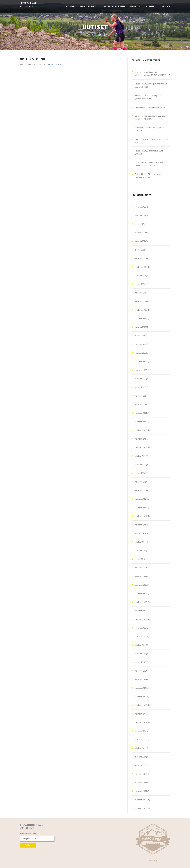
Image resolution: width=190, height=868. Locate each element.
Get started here (54, 64)
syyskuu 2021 (140, 379)
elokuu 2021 (140, 387)
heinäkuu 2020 (141, 482)
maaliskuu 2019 (141, 602)
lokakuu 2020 (140, 456)
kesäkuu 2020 (140, 490)
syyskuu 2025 (140, 215)
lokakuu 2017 (140, 748)
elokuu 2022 (140, 336)
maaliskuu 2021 (141, 430)
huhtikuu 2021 (141, 422)
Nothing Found (32, 59)
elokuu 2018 (140, 662)
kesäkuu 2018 (140, 679)
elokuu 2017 (140, 765)
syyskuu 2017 (140, 757)
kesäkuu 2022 (140, 353)
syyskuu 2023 (140, 276)
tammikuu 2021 (141, 447)
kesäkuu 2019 (140, 576)
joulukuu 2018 (141, 628)
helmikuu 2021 (141, 439)
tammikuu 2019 (141, 619)
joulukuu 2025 (141, 207)
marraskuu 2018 (141, 636)
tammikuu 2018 (141, 722)
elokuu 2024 (140, 250)
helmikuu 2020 (141, 525)
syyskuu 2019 (140, 551)
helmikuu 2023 (141, 319)
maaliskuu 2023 (141, 310)
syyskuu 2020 (140, 465)
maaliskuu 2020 (141, 516)
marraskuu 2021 (141, 370)
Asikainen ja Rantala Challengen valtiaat (151, 128)
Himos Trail (29, 3)
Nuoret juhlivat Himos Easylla (147, 107)
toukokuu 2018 (141, 688)
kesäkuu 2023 (140, 301)
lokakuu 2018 (140, 645)
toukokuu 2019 (141, 585)
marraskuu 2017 (141, 740)
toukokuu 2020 (141, 499)
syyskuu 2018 (140, 654)
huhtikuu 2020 (141, 508)
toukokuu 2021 (141, 413)
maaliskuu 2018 (141, 705)
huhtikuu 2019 (141, 593)
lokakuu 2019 (140, 542)
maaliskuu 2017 (141, 808)
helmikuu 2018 (141, 714)
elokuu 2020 (140, 473)
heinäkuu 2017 (141, 774)
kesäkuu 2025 (140, 233)
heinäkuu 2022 (141, 344)
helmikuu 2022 (141, 361)
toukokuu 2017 (141, 791)
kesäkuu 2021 (140, 404)
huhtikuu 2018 (141, 697)
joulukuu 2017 (141, 731)
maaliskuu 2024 (141, 267)
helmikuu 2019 (141, 611)
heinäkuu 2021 (141, 396)
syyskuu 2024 (140, 241)
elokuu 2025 (140, 224)
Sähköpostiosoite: (28, 833)
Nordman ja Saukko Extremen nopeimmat (152, 139)
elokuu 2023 (140, 284)
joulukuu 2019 (141, 533)
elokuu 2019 (140, 559)
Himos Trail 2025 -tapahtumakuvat (149, 151)
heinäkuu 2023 (141, 293)
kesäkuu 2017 (140, 783)
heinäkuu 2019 (141, 568)
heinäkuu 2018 (141, 671)
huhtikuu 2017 (141, 800)
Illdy (155, 861)
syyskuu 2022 (140, 327)
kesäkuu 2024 (140, 258)
